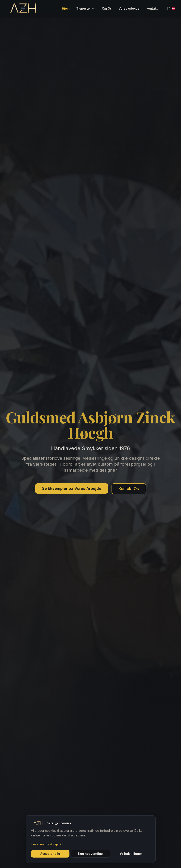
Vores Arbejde (129, 8)
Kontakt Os (129, 489)
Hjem (66, 8)
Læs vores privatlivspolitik (47, 844)
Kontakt (152, 8)
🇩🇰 (171, 8)
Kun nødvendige (90, 854)
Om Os (107, 8)
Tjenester (84, 8)
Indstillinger (131, 854)
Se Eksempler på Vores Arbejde (72, 489)
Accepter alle (50, 854)
